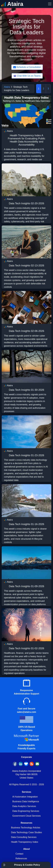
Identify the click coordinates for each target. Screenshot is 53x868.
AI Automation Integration (25, 797)
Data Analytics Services (24, 806)
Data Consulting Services (24, 837)
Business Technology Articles (26, 828)
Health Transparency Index (25, 842)
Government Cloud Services (26, 816)
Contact (19, 854)
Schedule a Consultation (27, 67)
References (21, 859)
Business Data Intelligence (26, 801)
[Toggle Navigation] (50, 4)
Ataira (7, 87)
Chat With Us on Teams (27, 76)
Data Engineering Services (26, 811)
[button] (4, 865)
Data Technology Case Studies (26, 832)
